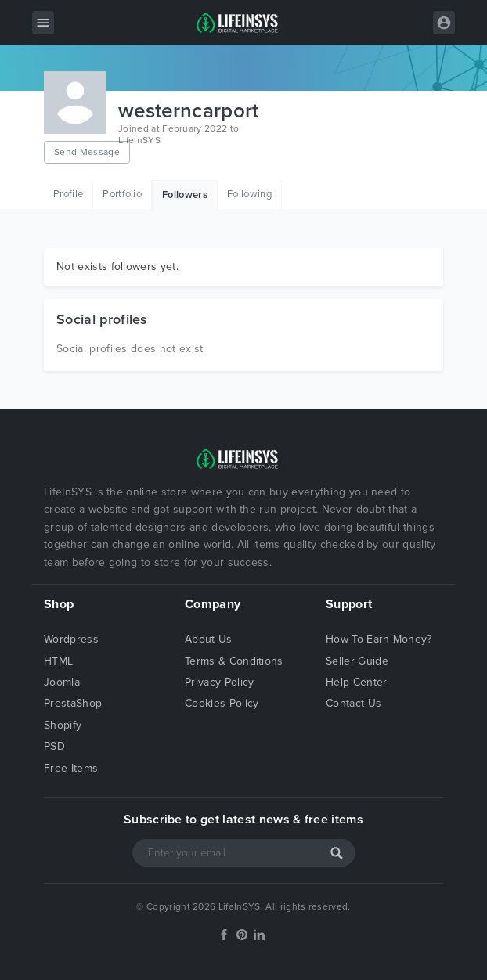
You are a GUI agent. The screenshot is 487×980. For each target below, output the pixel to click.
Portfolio (122, 194)
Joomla (62, 682)
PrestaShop (73, 703)
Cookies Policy (222, 703)
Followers (185, 195)
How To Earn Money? (379, 639)
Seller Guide (357, 661)
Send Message (87, 152)
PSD (54, 746)
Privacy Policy (219, 682)
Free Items (71, 768)
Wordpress (71, 639)
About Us (209, 639)
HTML (58, 661)
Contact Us (354, 703)
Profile (68, 194)
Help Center (357, 682)
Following (249, 194)
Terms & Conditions (234, 661)
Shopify (63, 725)
